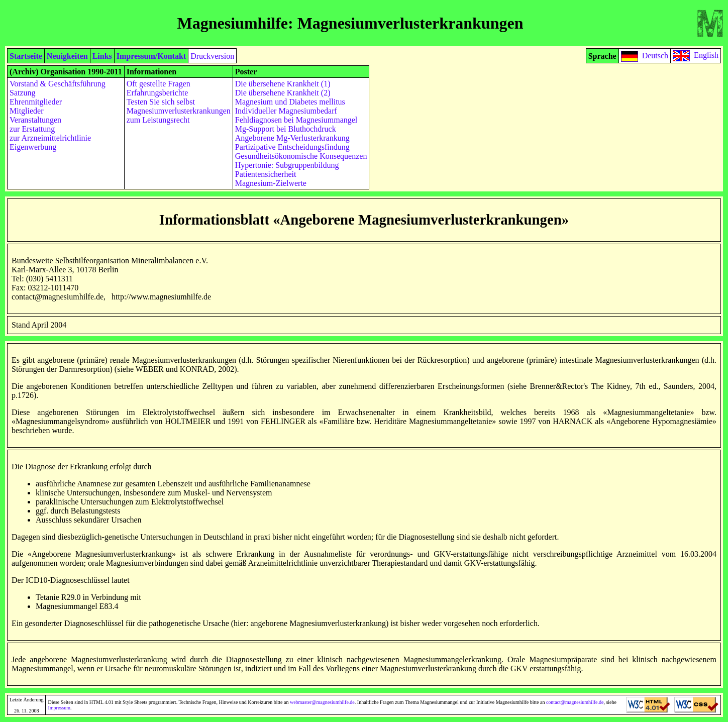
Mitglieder (27, 111)
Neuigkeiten (67, 56)
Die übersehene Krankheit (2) (283, 93)
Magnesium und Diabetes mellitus (290, 102)
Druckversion (212, 56)
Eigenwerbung (33, 147)
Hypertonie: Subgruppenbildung (287, 165)
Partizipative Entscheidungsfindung (292, 147)
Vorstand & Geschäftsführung (58, 84)
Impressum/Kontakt (151, 56)
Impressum (59, 708)
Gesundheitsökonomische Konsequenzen (301, 156)
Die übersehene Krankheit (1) (283, 84)
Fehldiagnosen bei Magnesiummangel (296, 120)
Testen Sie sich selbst (161, 102)
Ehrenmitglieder (36, 102)
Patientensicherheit (266, 174)
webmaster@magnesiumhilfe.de (322, 702)
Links (102, 56)
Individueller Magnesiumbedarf (286, 111)
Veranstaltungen (35, 120)
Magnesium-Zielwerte (271, 183)
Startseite (26, 56)
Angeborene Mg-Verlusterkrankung (292, 138)
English (706, 55)
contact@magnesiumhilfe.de (575, 702)
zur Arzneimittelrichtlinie (50, 138)
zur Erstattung (32, 129)
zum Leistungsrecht (158, 120)
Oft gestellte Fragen (159, 84)
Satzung (23, 93)
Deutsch (655, 55)
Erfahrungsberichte (158, 93)
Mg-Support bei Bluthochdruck (286, 129)
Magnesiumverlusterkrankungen (179, 111)
